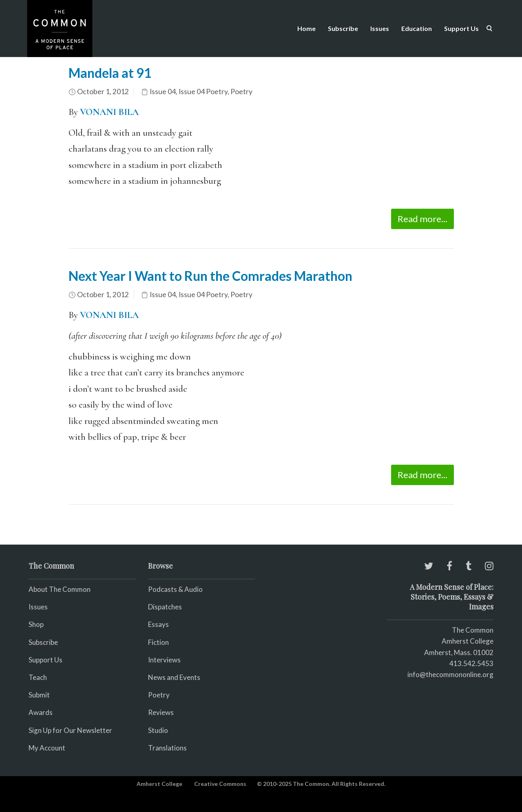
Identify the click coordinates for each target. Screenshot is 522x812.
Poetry (241, 92)
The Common (473, 630)
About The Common (60, 589)
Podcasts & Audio (175, 589)
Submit (39, 695)
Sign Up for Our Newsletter (70, 730)
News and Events (174, 677)
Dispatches (165, 607)
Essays (158, 624)
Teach (38, 677)
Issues (380, 28)
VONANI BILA (109, 112)
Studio (158, 730)
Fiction (158, 642)
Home (306, 28)
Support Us (461, 28)
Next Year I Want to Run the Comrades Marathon (210, 276)
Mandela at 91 (110, 73)
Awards (41, 712)
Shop (36, 624)
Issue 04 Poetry (203, 92)
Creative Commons (220, 784)
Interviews (164, 660)
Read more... (422, 219)
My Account (47, 748)
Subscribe (343, 28)
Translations (167, 748)
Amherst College (159, 784)
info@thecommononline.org (450, 674)
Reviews (161, 712)
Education (417, 28)
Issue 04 (163, 92)
